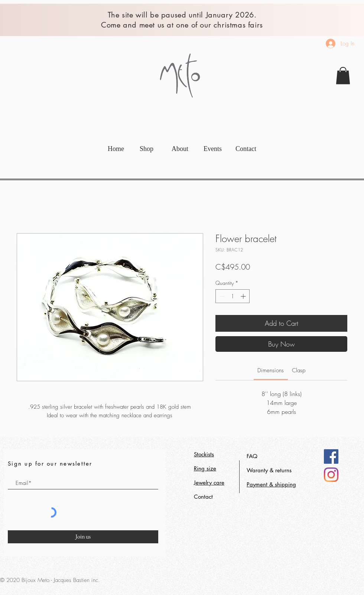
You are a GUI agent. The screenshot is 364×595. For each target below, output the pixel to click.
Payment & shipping (271, 484)
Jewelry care (209, 483)
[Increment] (244, 296)
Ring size (205, 468)
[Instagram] (331, 475)
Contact (203, 497)
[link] (343, 76)
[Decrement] (221, 296)
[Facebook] (331, 456)
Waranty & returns (269, 470)
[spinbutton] (233, 296)
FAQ (252, 456)
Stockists (204, 454)
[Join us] (83, 537)
